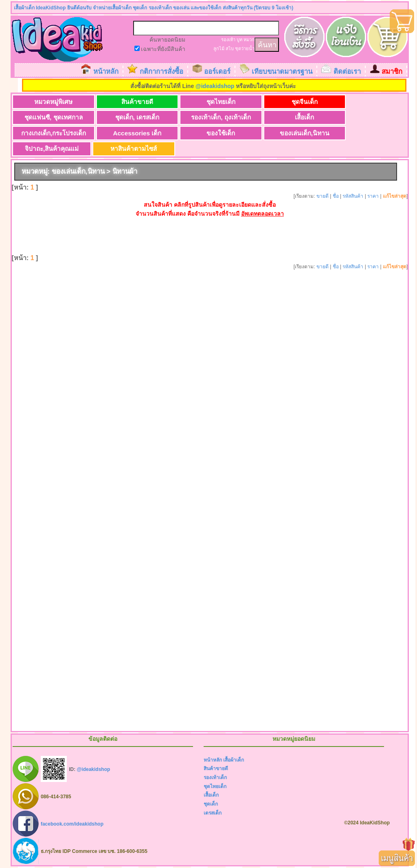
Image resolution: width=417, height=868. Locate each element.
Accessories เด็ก (132, 133)
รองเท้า (228, 40)
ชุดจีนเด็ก (292, 102)
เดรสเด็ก (213, 813)
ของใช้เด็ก (212, 133)
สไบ (230, 49)
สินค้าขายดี (132, 102)
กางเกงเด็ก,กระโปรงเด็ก (52, 133)
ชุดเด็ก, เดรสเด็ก (132, 118)
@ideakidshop (215, 86)
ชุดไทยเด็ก (212, 102)
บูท (239, 40)
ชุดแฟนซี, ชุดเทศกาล (52, 118)
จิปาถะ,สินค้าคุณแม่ (52, 149)
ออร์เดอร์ (217, 72)
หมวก (249, 40)
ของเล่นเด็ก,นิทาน (292, 133)
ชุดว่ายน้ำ (245, 49)
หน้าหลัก (106, 72)
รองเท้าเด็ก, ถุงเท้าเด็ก (212, 118)
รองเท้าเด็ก (215, 778)
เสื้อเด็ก (293, 118)
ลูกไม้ (219, 49)
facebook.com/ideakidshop (72, 824)
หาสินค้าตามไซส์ (132, 149)
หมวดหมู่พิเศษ (52, 102)
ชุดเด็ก (211, 804)
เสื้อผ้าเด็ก (234, 760)
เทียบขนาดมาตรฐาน (282, 72)
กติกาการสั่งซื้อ (161, 72)
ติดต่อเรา (347, 72)
